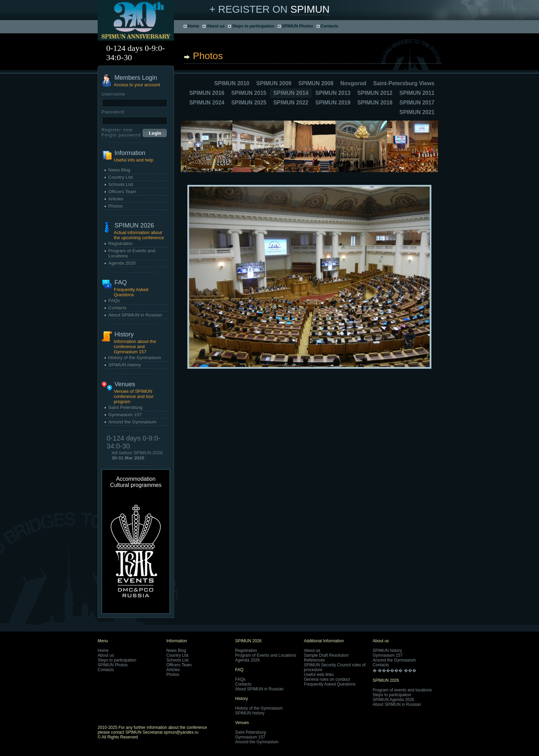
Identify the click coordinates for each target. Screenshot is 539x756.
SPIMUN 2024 (207, 103)
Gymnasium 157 (125, 415)
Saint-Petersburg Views (404, 83)
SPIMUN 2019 (333, 103)
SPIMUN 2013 (333, 93)
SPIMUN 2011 (417, 93)
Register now (117, 130)
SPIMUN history (125, 365)
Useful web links (319, 675)
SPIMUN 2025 (249, 103)
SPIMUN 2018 (375, 103)
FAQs (114, 301)
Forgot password (121, 135)
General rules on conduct (327, 679)
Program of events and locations (402, 690)
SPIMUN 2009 (274, 83)
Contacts (329, 26)
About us (216, 26)
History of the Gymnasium (135, 358)
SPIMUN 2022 (291, 103)
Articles (116, 199)
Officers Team (122, 192)
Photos (115, 206)
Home (193, 26)
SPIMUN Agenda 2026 (393, 700)
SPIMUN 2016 (207, 93)
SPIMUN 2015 (249, 93)
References (314, 660)
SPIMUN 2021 (417, 112)
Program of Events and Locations (266, 655)
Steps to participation (253, 26)
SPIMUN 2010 (232, 83)
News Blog (119, 170)
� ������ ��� (394, 670)
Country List (120, 177)
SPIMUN (310, 9)
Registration (120, 243)
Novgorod (353, 83)
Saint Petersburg (125, 407)
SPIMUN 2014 (291, 93)
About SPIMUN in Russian (135, 315)
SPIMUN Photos (298, 26)
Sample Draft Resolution (326, 655)
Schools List (121, 184)
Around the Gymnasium (132, 422)
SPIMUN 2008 (316, 83)
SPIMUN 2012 (375, 93)
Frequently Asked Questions (330, 684)
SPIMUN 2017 (417, 103)
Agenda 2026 (122, 263)
